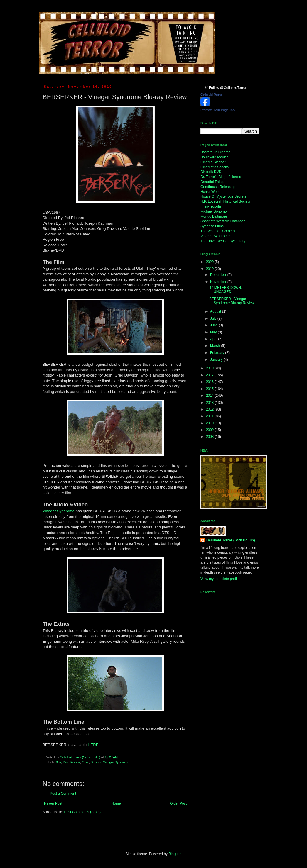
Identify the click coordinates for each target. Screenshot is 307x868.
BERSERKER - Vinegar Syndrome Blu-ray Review (232, 301)
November (219, 282)
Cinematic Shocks (215, 167)
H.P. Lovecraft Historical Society (225, 201)
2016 (210, 382)
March (216, 346)
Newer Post (53, 803)
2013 (210, 403)
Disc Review (71, 762)
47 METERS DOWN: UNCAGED (226, 290)
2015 (210, 389)
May (214, 332)
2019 (210, 269)
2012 (210, 409)
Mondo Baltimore (214, 216)
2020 (210, 262)
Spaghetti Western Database (223, 221)
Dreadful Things (213, 182)
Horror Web (210, 192)
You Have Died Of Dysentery (223, 241)
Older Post (178, 803)
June (214, 325)
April (214, 339)
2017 (210, 375)
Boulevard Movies (214, 157)
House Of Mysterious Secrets (223, 196)
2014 (210, 396)
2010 (210, 423)
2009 (210, 430)
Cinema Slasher (213, 162)
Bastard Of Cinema (215, 152)
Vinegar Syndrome (59, 511)
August (216, 311)
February (218, 353)
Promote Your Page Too (217, 110)
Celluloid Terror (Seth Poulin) (231, 540)
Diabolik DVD (211, 172)
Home (116, 803)
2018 (210, 368)
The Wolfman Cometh (218, 231)
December (219, 275)
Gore (85, 762)
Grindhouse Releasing (218, 187)
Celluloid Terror (211, 94)
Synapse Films (212, 226)
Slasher (96, 762)
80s (59, 762)
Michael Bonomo (214, 211)
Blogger (174, 854)
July (214, 318)
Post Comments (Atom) (82, 812)
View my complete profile (220, 579)
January (217, 360)
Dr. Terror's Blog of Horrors (221, 177)
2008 (210, 437)
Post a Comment (63, 794)
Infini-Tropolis (211, 206)
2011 (210, 416)
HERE (93, 745)
